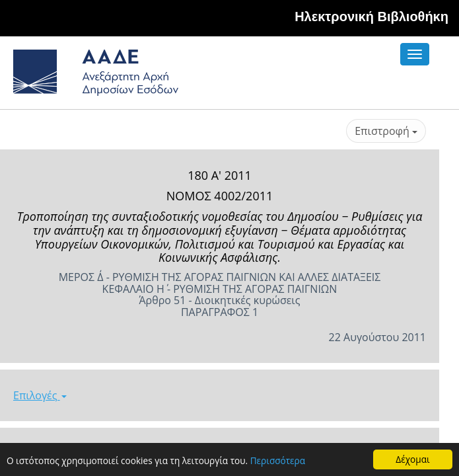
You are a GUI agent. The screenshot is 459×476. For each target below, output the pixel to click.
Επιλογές (40, 395)
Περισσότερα (278, 461)
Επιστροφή (386, 131)
